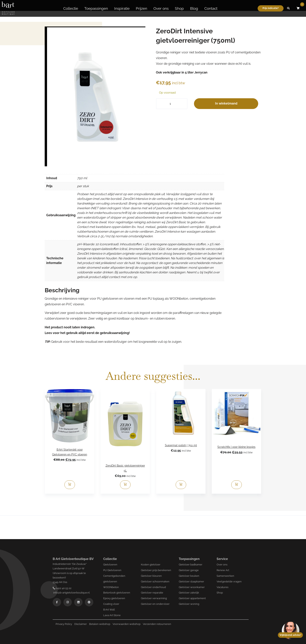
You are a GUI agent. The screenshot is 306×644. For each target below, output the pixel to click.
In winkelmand (226, 103)
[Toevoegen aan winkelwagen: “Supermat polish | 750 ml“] (181, 485)
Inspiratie (122, 8)
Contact (211, 8)
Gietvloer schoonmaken (155, 582)
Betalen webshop (100, 624)
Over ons (161, 8)
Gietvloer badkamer (191, 565)
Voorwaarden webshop (127, 624)
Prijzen (141, 8)
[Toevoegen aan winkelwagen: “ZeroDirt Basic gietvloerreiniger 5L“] (125, 485)
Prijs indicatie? (271, 8)
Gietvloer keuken (189, 576)
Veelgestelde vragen (229, 582)
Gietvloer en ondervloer (155, 604)
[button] (288, 8)
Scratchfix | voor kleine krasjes (236, 447)
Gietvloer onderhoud (153, 587)
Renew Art (223, 570)
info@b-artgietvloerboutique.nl (71, 593)
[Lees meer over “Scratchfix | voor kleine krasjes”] (237, 485)
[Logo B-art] (8, 8)
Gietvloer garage (189, 570)
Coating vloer (111, 604)
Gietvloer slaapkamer (191, 582)
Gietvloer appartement (192, 598)
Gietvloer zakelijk (189, 593)
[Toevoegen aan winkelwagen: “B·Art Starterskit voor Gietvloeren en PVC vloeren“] (70, 485)
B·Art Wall (109, 610)
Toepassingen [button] (96, 8)
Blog (194, 8)
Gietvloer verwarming (154, 598)
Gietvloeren (110, 565)
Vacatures (222, 587)
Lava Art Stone (112, 615)
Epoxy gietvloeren (114, 598)
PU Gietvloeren (112, 570)
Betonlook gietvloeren (117, 593)
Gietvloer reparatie (152, 593)
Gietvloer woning (189, 604)
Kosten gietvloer (151, 565)
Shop (179, 8)
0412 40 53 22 (62, 588)
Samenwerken (225, 576)
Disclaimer (81, 624)
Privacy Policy (64, 624)
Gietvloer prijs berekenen (156, 570)
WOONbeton (111, 587)
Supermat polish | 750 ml (181, 445)
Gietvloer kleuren (151, 576)
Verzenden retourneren (157, 624)
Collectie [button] (71, 8)
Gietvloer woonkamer (192, 587)
